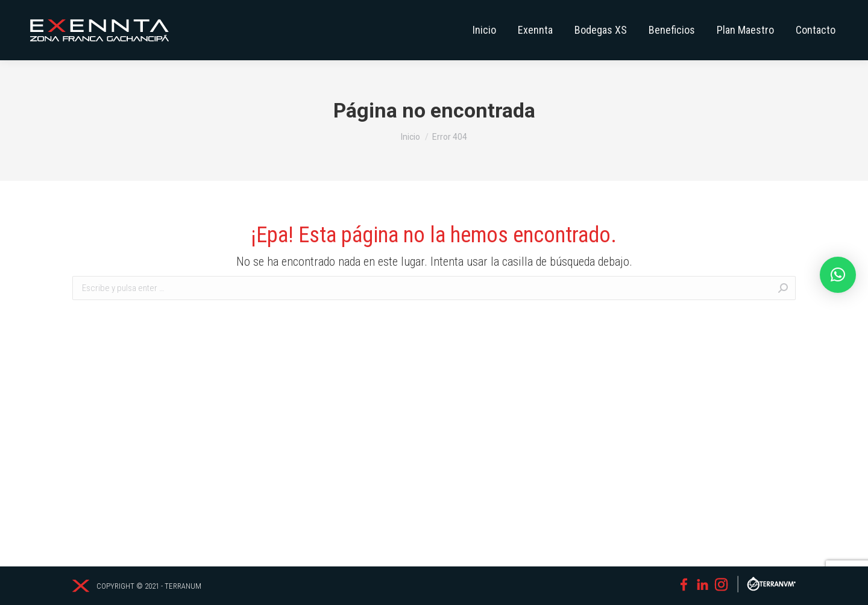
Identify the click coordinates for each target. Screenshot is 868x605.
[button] (838, 275)
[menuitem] (484, 30)
